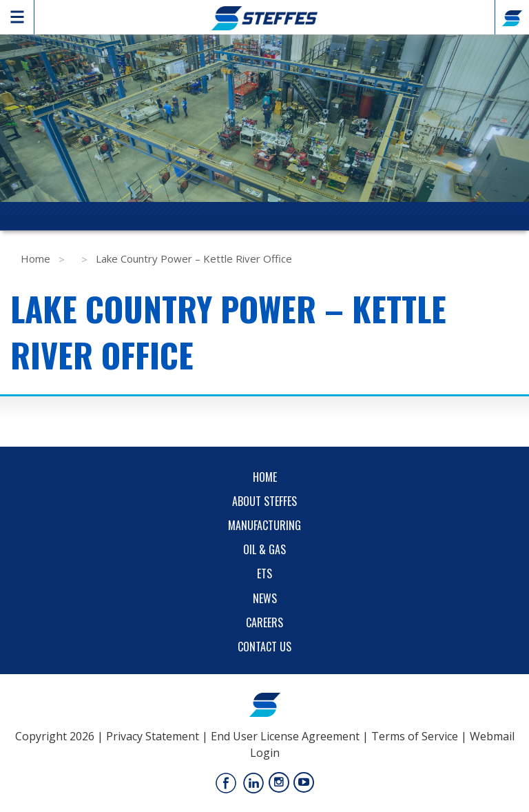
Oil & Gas (264, 549)
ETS (264, 574)
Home (35, 258)
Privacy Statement (153, 736)
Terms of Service (415, 736)
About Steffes (264, 501)
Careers (264, 622)
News (265, 598)
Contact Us (264, 647)
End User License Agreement (285, 736)
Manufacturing (264, 525)
